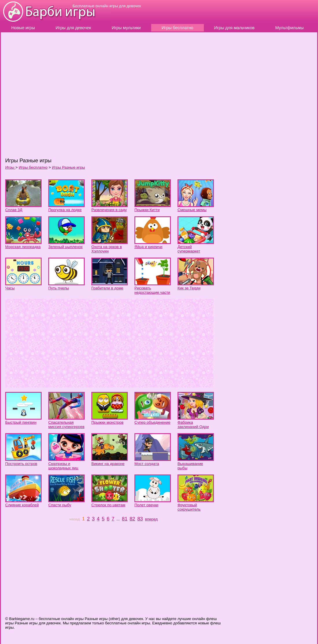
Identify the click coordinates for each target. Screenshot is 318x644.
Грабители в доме (107, 288)
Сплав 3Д (14, 210)
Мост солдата (147, 464)
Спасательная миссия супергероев (66, 425)
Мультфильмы (289, 28)
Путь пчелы (59, 288)
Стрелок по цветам (108, 505)
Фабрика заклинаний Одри (193, 425)
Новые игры (23, 28)
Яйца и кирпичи (148, 247)
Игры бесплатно (178, 28)
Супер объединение (152, 422)
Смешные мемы (192, 210)
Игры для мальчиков (234, 28)
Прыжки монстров (107, 422)
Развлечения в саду (109, 210)
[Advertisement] (89, 94)
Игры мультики (126, 28)
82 (132, 519)
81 (125, 519)
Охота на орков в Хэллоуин (107, 249)
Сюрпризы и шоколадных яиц (63, 466)
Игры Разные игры (69, 167)
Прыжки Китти (147, 210)
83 (140, 519)
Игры (10, 167)
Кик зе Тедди (189, 288)
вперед (151, 519)
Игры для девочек (73, 28)
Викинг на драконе (108, 464)
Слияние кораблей (22, 505)
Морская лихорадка (23, 247)
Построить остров (21, 464)
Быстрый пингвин (21, 422)
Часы (10, 288)
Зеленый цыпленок (65, 247)
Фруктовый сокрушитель (189, 507)
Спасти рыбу (60, 505)
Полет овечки (146, 505)
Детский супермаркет (189, 249)
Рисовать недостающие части (152, 290)
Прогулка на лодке (65, 210)
